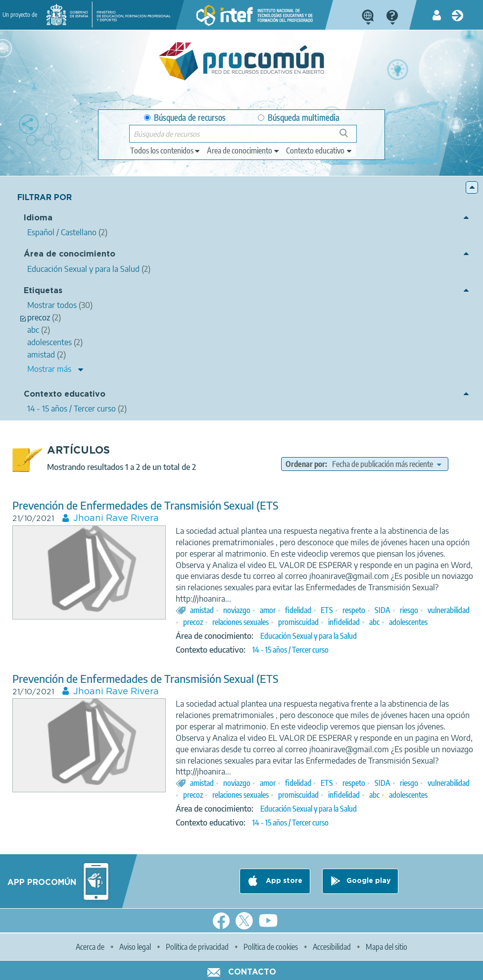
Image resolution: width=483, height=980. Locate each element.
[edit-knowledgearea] (243, 151)
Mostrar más (49, 369)
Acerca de (90, 947)
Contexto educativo (65, 394)
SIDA (383, 610)
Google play (368, 881)
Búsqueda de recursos (185, 118)
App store (283, 881)
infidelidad (344, 622)
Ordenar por (305, 464)
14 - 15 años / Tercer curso (290, 650)
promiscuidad (298, 622)
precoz (193, 622)
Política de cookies (271, 947)
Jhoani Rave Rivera (116, 518)
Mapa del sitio (386, 947)
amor (268, 610)
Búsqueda (349, 137)
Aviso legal (135, 947)
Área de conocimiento (70, 254)
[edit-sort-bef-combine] (386, 464)
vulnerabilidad (449, 610)
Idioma (38, 218)
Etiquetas (43, 291)
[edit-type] (166, 151)
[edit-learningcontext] (319, 151)
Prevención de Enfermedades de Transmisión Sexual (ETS (145, 505)
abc (374, 622)
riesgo (409, 610)
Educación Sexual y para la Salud (309, 636)
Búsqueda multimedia (299, 118)
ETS (327, 610)
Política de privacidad (197, 947)
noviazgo (237, 610)
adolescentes (408, 622)
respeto (354, 610)
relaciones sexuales (241, 622)
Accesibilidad (332, 947)
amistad (202, 610)
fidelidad (298, 610)
